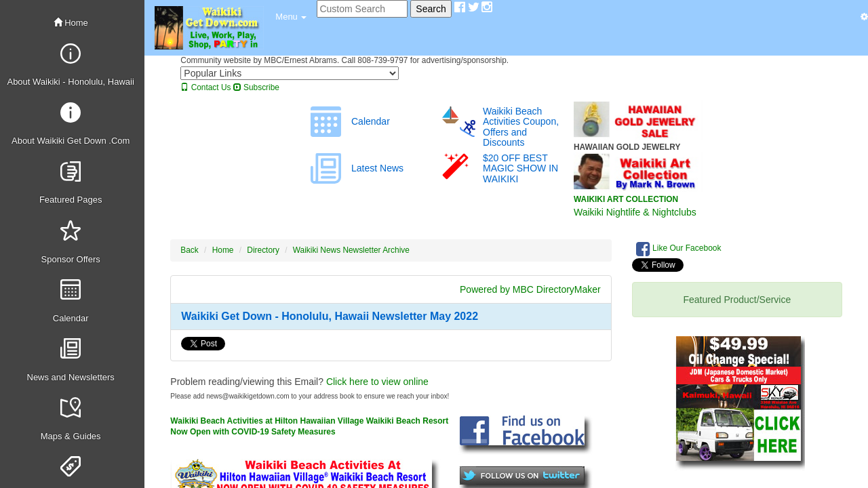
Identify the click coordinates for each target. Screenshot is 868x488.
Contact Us (205, 87)
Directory (263, 250)
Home (71, 23)
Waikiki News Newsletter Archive (351, 250)
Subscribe (256, 87)
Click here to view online (377, 382)
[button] (291, 17)
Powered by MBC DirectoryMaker (530, 289)
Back (189, 250)
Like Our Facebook (679, 249)
